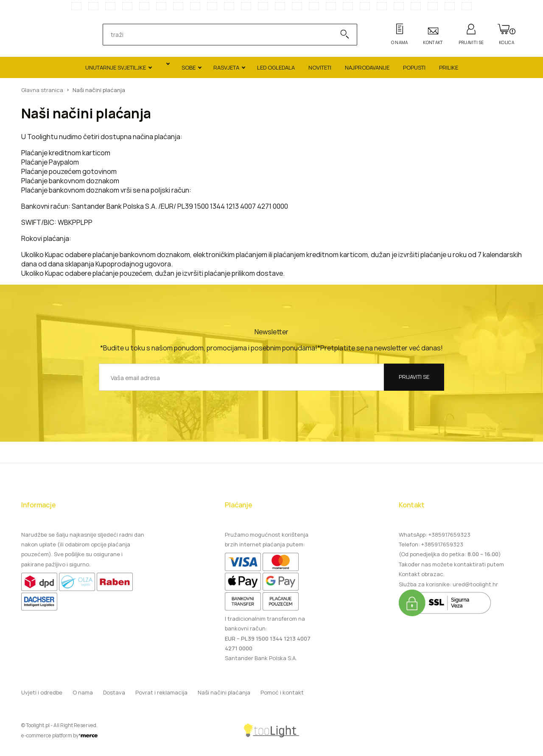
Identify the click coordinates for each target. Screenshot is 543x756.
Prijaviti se (414, 377)
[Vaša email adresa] (241, 377)
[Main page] (49, 35)
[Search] (340, 35)
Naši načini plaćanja (224, 692)
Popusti (414, 67)
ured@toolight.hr (475, 584)
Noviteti (320, 67)
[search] (221, 35)
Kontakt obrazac (421, 574)
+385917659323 (449, 535)
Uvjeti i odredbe (42, 692)
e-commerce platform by (59, 735)
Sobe (189, 67)
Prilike (449, 67)
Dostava (114, 692)
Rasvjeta (226, 67)
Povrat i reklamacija (161, 692)
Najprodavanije (367, 67)
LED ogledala (276, 67)
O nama (83, 692)
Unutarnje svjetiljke (116, 67)
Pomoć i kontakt (282, 692)
